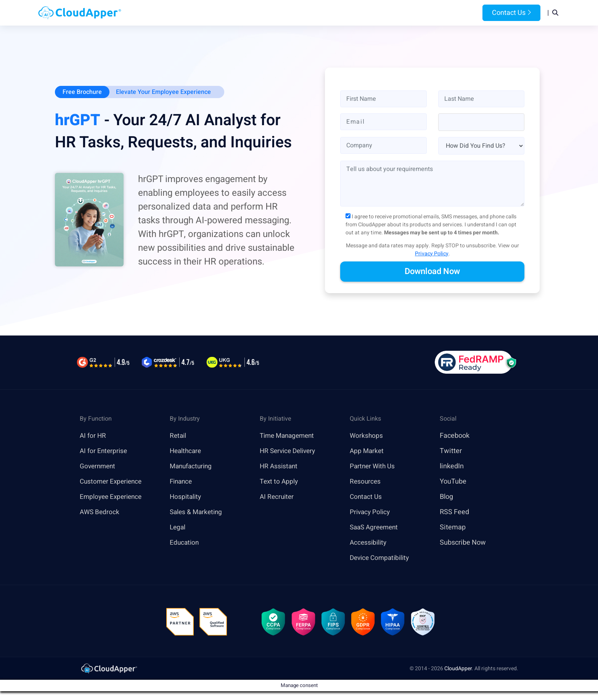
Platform (281, 13)
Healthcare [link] (186, 451)
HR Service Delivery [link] (290, 451)
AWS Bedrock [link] (100, 512)
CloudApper (458, 670)
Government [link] (99, 467)
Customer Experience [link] (113, 482)
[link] (109, 670)
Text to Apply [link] (280, 482)
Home (204, 13)
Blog (399, 13)
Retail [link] (178, 436)
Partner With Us (374, 467)
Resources (365, 13)
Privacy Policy (432, 254)
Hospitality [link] (186, 497)
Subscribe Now (463, 543)
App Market (367, 451)
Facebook (455, 436)
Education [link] (185, 543)
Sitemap (453, 528)
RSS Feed (454, 512)
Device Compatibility (382, 558)
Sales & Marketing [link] (197, 512)
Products (239, 13)
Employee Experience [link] (113, 497)
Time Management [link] (289, 436)
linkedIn (452, 467)
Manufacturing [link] (192, 467)
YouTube (453, 482)
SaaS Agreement (376, 528)
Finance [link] (182, 482)
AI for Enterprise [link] (104, 451)
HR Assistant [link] (280, 467)
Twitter (451, 451)
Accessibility (369, 543)
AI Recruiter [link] (278, 497)
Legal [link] (178, 528)
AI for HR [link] (93, 436)
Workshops (367, 436)
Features (324, 13)
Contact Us (511, 13)
